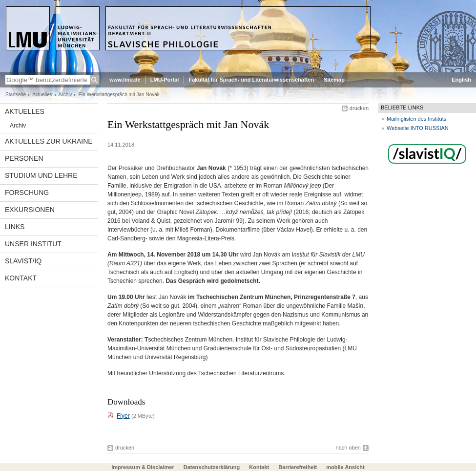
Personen (24, 158)
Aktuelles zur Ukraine (49, 141)
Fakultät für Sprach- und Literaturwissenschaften (251, 80)
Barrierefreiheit (298, 467)
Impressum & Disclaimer (143, 467)
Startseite (16, 95)
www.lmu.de (125, 80)
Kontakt (21, 278)
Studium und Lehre (41, 175)
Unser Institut (33, 244)
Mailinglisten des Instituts (416, 119)
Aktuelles (42, 95)
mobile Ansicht (345, 467)
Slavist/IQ (23, 261)
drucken (359, 108)
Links (15, 227)
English (461, 80)
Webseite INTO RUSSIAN (418, 128)
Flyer (123, 416)
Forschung (27, 193)
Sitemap (334, 80)
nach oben (348, 448)
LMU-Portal (165, 80)
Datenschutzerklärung (212, 467)
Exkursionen (30, 210)
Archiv (65, 95)
